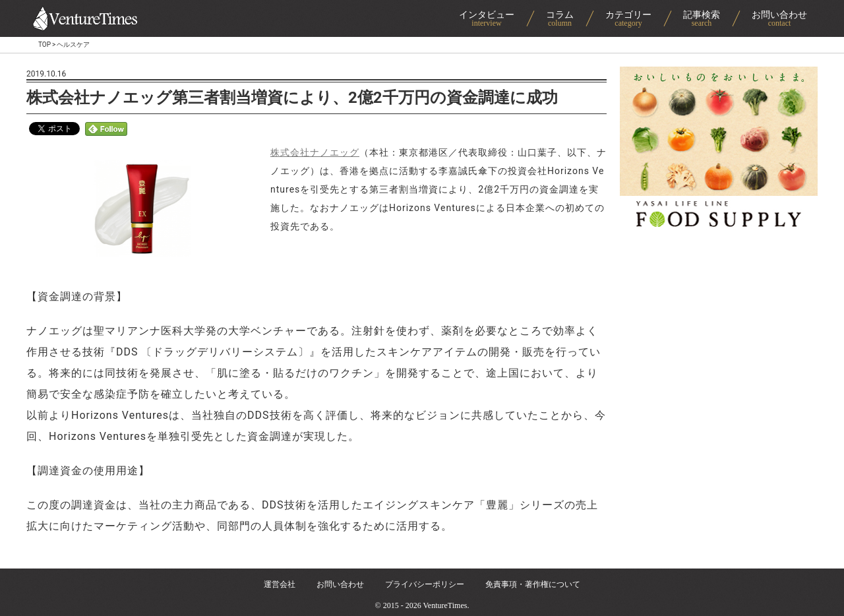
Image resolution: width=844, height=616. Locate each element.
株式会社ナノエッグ (315, 152)
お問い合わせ (340, 584)
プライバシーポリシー (425, 584)
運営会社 (280, 584)
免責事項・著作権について (533, 584)
